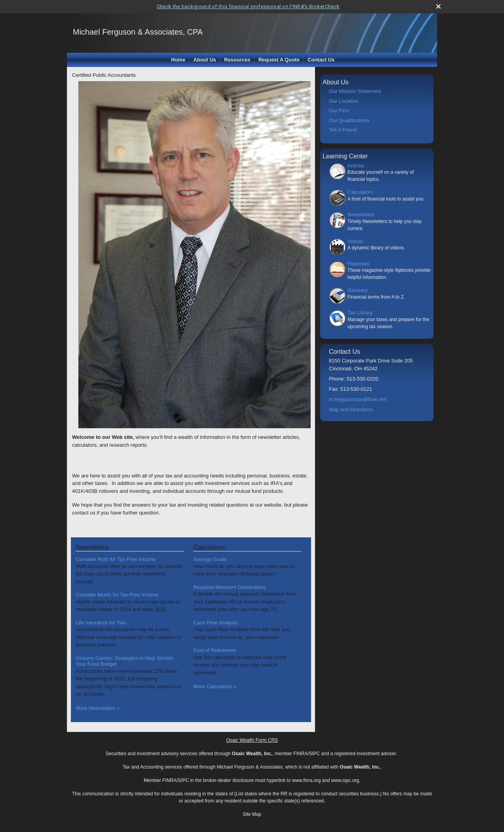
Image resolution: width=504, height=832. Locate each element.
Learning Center (345, 156)
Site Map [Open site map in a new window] (252, 814)
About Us (205, 60)
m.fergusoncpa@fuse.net (357, 399)
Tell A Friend (343, 130)
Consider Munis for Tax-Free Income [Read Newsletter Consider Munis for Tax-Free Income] (117, 595)
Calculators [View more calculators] (209, 547)
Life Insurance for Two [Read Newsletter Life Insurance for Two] (101, 623)
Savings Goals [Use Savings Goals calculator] (210, 559)
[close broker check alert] (438, 6)
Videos (356, 241)
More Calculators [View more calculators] (215, 686)
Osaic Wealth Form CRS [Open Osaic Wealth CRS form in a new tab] (252, 740)
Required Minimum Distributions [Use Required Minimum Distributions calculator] (230, 587)
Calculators (360, 192)
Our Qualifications (349, 120)
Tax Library (360, 313)
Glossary (358, 290)
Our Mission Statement (355, 91)
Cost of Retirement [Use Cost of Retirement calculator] (215, 650)
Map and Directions (351, 409)
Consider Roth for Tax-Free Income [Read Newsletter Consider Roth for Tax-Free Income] (116, 559)
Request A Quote (279, 60)
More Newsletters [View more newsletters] (98, 708)
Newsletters (361, 214)
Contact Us (321, 60)
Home (178, 60)
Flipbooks (359, 264)
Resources (237, 60)
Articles (356, 166)
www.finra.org (307, 780)
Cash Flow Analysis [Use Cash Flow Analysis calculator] (216, 623)
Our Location (343, 101)
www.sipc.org (345, 780)
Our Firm (339, 110)
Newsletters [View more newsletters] (92, 547)
